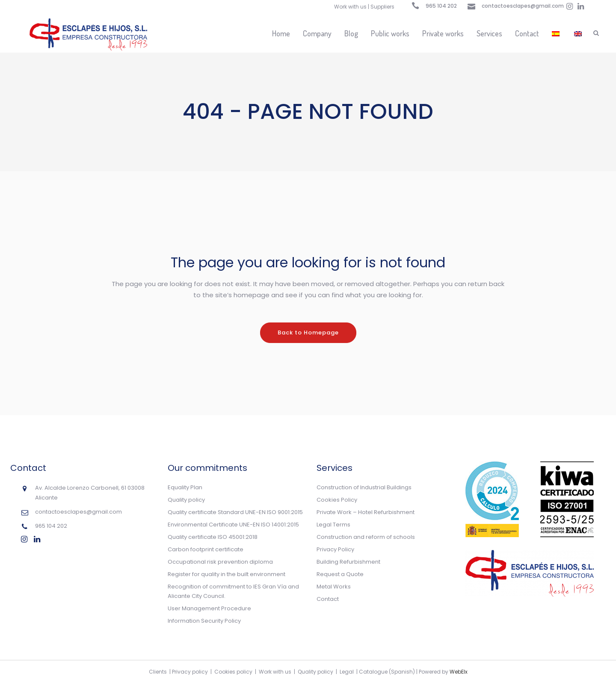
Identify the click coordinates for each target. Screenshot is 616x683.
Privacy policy (190, 672)
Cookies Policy (337, 500)
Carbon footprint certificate (206, 549)
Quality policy (186, 500)
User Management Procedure (209, 608)
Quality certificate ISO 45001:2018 (213, 537)
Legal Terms (333, 525)
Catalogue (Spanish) (387, 672)
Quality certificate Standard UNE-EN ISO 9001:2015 (235, 512)
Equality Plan (185, 487)
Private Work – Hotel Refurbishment (366, 512)
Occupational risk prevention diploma (220, 562)
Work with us (350, 7)
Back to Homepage (308, 333)
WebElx (459, 672)
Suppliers (382, 7)
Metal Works (334, 587)
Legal (347, 672)
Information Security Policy (204, 621)
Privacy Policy (335, 549)
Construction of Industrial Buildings (364, 487)
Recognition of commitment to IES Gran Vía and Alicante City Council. (233, 591)
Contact (328, 599)
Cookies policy (233, 672)
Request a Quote (340, 574)
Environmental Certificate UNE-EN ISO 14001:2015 (233, 525)
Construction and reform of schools (366, 537)
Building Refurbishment (348, 562)
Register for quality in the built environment (227, 574)
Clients (158, 672)
